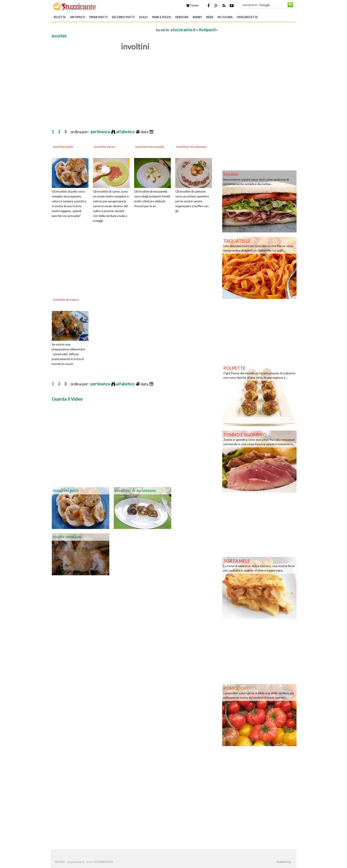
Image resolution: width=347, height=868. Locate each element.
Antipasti (78, 17)
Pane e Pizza (161, 17)
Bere (210, 17)
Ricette (60, 17)
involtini (59, 36)
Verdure (182, 17)
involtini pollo (63, 147)
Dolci (143, 17)
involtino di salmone (191, 147)
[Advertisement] (104, 30)
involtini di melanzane (135, 491)
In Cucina (225, 17)
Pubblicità (284, 862)
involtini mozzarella (150, 147)
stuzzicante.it (183, 30)
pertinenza (101, 132)
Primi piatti (98, 17)
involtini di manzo (66, 299)
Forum (192, 5)
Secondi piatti (123, 17)
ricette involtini (67, 537)
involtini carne (105, 147)
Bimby (197, 17)
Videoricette (247, 17)
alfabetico (126, 132)
